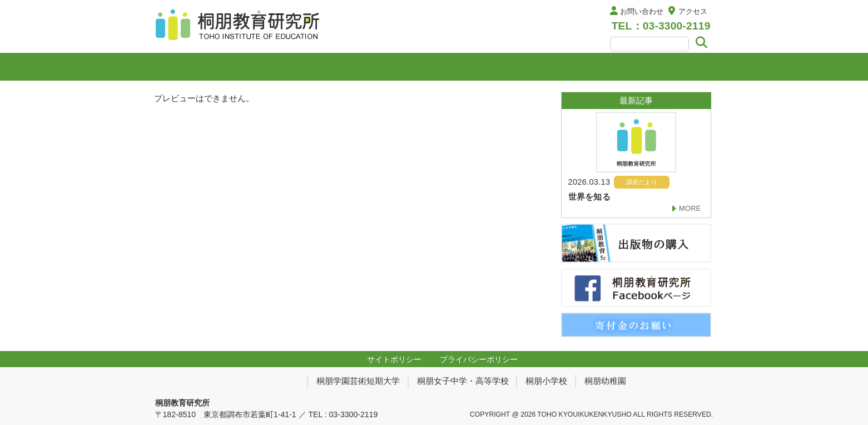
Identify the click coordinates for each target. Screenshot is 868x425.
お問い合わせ (642, 11)
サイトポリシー (394, 359)
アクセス (693, 11)
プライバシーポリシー (479, 359)
